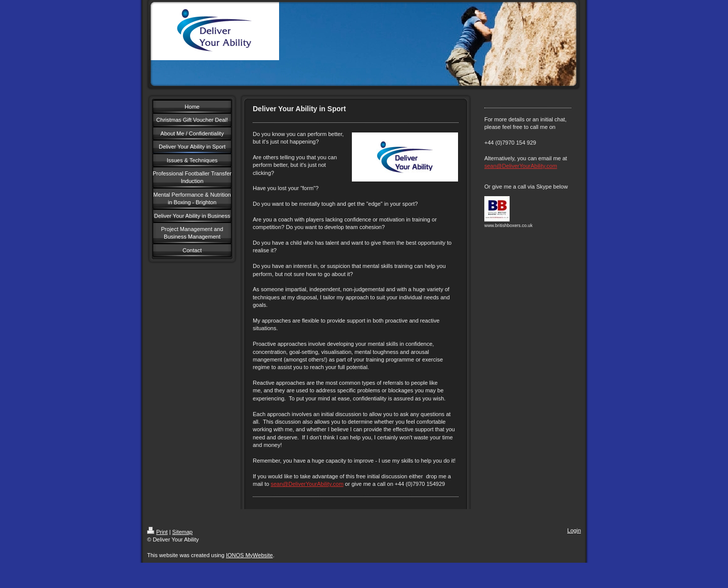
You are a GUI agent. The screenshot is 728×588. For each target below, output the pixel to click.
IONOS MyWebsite (249, 555)
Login (574, 530)
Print (157, 532)
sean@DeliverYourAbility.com (307, 484)
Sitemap (183, 532)
